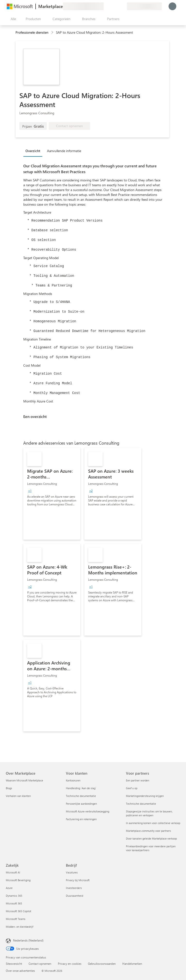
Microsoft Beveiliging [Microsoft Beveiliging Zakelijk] (18, 880)
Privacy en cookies (70, 964)
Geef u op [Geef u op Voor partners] (132, 788)
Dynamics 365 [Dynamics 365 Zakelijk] (14, 896)
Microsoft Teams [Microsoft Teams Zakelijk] (16, 919)
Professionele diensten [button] (32, 32)
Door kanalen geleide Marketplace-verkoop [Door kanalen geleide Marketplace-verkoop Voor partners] (151, 838)
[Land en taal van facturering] (144, 6)
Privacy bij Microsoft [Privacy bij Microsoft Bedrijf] (78, 880)
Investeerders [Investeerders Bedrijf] (74, 888)
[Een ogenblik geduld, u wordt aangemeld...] (172, 6)
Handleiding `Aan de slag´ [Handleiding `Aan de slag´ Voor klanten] (81, 788)
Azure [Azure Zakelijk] (9, 888)
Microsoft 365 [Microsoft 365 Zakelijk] (14, 903)
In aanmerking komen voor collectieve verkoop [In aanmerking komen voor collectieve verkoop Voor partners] (153, 823)
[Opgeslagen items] (117, 6)
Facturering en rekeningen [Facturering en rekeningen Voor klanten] (81, 819)
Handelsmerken (132, 964)
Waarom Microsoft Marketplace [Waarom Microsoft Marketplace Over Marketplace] (24, 780)
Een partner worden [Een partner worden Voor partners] (138, 780)
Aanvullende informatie (64, 151)
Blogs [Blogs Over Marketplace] (9, 788)
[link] (52, 494)
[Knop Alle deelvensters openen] (12, 19)
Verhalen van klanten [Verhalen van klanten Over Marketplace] (18, 796)
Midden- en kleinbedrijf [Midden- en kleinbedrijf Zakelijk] (19, 927)
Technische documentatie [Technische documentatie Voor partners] (141, 804)
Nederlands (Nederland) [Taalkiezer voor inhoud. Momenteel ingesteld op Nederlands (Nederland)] (28, 940)
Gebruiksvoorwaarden (102, 964)
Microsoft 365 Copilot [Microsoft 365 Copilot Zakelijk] (19, 911)
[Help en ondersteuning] (111, 6)
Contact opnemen (40, 964)
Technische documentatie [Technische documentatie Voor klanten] (81, 796)
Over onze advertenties (20, 971)
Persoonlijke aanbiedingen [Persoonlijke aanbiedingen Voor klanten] (81, 804)
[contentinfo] (53, 33)
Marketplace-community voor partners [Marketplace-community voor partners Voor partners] (148, 831)
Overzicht (33, 151)
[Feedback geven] (106, 6)
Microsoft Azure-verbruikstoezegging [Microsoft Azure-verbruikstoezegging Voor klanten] (88, 811)
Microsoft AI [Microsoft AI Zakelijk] (13, 872)
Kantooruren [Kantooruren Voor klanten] (73, 780)
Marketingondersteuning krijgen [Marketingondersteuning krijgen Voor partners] (145, 796)
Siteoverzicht (14, 964)
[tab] (34, 151)
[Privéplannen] (123, 6)
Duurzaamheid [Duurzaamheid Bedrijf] (74, 896)
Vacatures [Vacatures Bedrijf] (72, 872)
